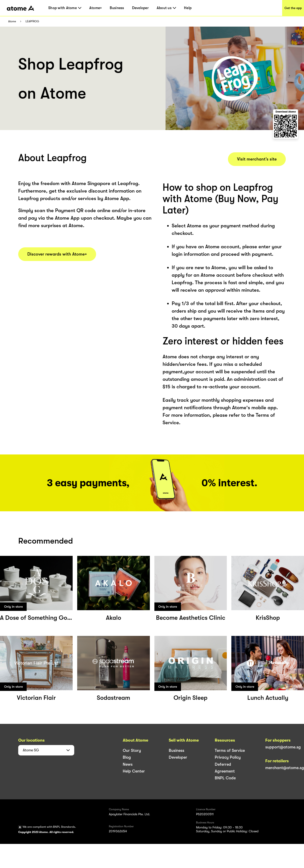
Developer (140, 8)
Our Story (132, 750)
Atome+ (96, 8)
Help (188, 8)
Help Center (134, 771)
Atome (12, 21)
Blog (127, 757)
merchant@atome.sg (285, 768)
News (128, 764)
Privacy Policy (228, 757)
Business (117, 8)
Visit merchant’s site (257, 159)
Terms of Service (230, 750)
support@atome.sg (283, 747)
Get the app (293, 8)
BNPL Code (225, 778)
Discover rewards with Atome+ (57, 254)
